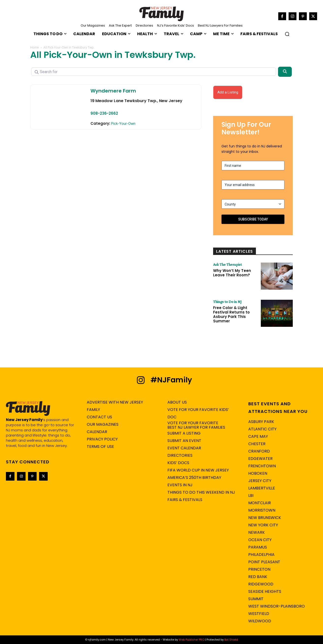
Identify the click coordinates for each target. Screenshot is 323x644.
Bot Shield (231, 640)
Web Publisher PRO (191, 640)
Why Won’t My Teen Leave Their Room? (232, 273)
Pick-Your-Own (123, 124)
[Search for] (154, 72)
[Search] (285, 72)
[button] (287, 34)
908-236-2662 (104, 113)
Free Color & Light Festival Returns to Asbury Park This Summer (231, 314)
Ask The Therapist (228, 265)
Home (35, 47)
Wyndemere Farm (113, 91)
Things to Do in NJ (227, 302)
